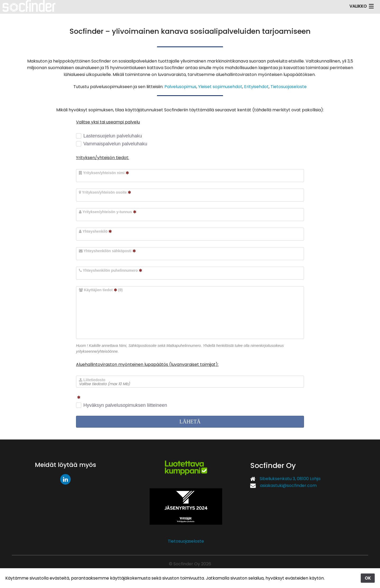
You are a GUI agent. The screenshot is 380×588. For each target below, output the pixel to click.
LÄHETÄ (190, 422)
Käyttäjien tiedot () (101, 290)
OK (368, 578)
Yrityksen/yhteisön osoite (105, 192)
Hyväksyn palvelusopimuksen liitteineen (125, 405)
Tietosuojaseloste (289, 87)
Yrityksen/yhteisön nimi (104, 173)
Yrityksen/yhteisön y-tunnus (108, 212)
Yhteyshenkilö (95, 231)
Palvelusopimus (180, 87)
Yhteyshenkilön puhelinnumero (111, 270)
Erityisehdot (256, 87)
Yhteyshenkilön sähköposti (107, 251)
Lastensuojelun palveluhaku (113, 136)
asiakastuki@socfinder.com (288, 486)
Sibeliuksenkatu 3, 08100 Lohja (290, 479)
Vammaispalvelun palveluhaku (115, 144)
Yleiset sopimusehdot (220, 87)
